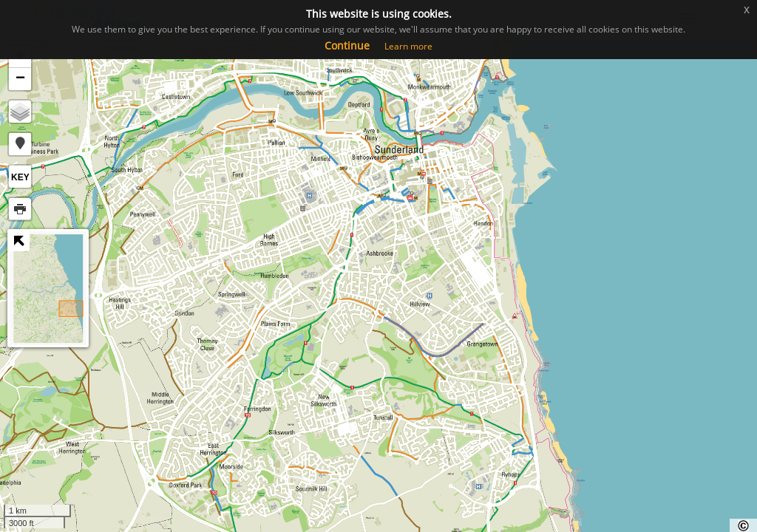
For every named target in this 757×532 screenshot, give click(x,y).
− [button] (20, 79)
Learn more (408, 46)
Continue (347, 45)
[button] (20, 144)
